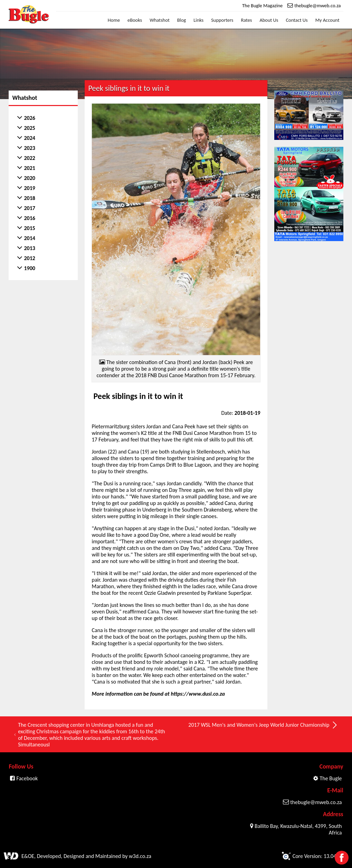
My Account (327, 20)
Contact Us (297, 20)
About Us (269, 20)
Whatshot (160, 20)
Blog (182, 20)
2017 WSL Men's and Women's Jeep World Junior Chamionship (263, 725)
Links (198, 20)
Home (114, 20)
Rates (246, 20)
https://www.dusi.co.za (198, 694)
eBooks (135, 20)
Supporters (222, 20)
